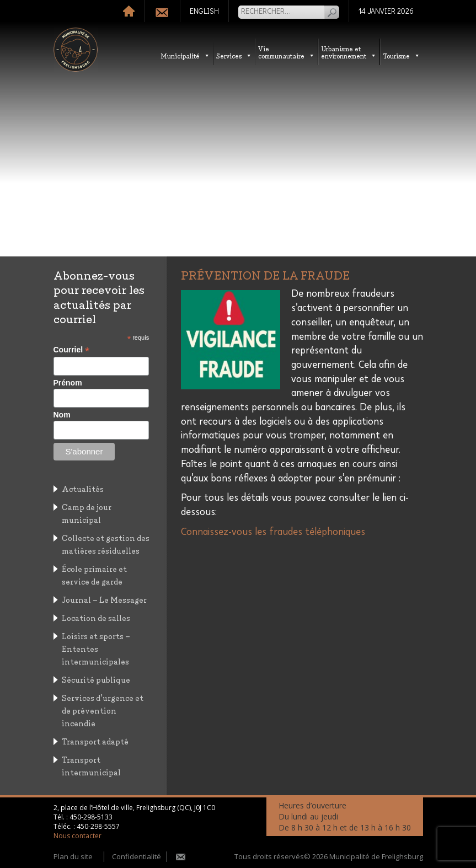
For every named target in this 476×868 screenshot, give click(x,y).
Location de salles (96, 617)
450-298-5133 (91, 817)
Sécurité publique (96, 679)
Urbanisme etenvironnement (349, 52)
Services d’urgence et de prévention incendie (103, 710)
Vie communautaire (287, 52)
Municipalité (185, 55)
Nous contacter (77, 836)
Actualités (83, 488)
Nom (62, 415)
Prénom (68, 383)
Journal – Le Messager (104, 599)
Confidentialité (137, 856)
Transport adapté (95, 741)
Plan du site (73, 856)
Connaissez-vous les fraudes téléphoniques (273, 532)
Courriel (72, 350)
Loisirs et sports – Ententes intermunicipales (96, 648)
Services (234, 55)
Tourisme (402, 55)
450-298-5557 (98, 826)
